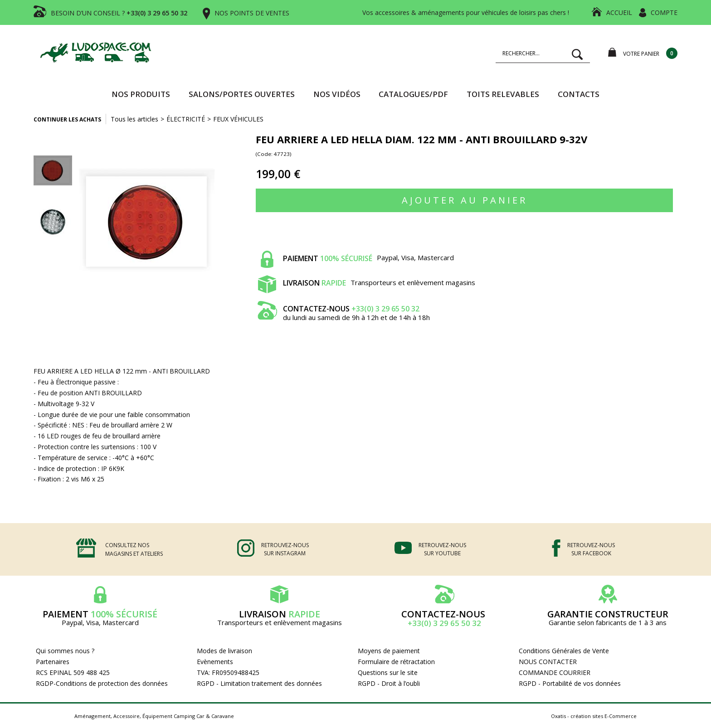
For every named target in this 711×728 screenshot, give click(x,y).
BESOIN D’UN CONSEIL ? (119, 13)
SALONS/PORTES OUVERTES (242, 94)
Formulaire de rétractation (396, 662)
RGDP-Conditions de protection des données (102, 683)
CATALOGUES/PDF (413, 94)
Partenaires (53, 662)
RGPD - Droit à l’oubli (389, 683)
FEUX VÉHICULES (238, 119)
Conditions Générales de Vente (564, 651)
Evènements (215, 662)
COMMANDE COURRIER (555, 672)
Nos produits (141, 94)
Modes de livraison (224, 651)
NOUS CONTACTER (548, 662)
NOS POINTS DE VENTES (252, 13)
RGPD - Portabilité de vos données (570, 683)
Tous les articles (134, 119)
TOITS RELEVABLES (503, 94)
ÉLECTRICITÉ (186, 119)
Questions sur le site (388, 672)
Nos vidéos (337, 94)
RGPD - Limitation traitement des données (259, 683)
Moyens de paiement (389, 651)
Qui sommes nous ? (65, 651)
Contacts (579, 94)
